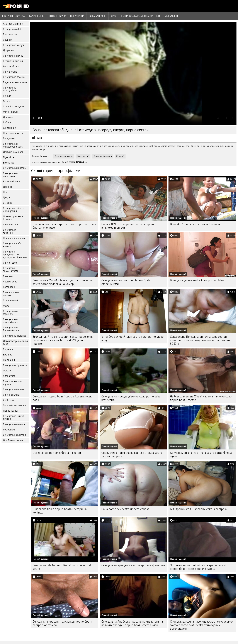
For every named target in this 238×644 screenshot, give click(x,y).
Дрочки (7, 187)
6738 (39, 138)
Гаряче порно (37, 16)
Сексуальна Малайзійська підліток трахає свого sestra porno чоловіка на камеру (65, 282)
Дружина (8, 117)
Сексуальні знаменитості (10, 270)
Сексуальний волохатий (10, 175)
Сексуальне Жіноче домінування (14, 210)
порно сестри (69, 162)
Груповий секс (11, 225)
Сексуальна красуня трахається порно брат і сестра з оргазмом (62, 623)
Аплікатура (9, 376)
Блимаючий (9, 128)
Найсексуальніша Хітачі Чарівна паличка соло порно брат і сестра (201, 398)
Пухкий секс (10, 157)
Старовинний (10, 300)
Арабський (9, 400)
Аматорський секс (13, 24)
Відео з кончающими (15, 82)
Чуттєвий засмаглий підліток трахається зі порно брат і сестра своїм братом (198, 567)
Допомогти (172, 16)
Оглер (6, 101)
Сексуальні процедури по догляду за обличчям (15, 255)
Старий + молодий (13, 107)
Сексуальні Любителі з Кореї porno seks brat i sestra (63, 567)
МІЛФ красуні (11, 112)
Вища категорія (98, 16)
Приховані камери (13, 133)
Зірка (114, 16)
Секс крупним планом (11, 294)
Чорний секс (10, 282)
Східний (8, 40)
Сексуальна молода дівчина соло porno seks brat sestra (131, 398)
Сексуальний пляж (14, 389)
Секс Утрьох (10, 263)
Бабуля (7, 123)
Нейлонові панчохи (14, 238)
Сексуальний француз (10, 313)
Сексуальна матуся (14, 45)
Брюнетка (8, 163)
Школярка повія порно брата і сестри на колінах (60, 511)
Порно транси (11, 411)
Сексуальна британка (15, 365)
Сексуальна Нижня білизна (14, 418)
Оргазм (7, 371)
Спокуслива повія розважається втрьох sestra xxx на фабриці (132, 454)
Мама (6, 306)
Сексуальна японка (14, 77)
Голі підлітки (10, 34)
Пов (5, 192)
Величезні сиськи (13, 61)
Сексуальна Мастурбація (10, 89)
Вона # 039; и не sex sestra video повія (195, 224)
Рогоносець (10, 287)
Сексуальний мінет (14, 56)
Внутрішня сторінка (13, 16)
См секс (8, 203)
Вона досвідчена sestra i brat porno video (197, 280)
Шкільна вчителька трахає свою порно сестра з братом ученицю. (64, 226)
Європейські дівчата (14, 405)
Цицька (7, 198)
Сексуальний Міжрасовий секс (13, 145)
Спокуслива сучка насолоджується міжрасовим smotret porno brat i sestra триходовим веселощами (202, 625)
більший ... (81, 162)
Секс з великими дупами (13, 383)
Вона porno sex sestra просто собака (125, 509)
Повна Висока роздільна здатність (141, 16)
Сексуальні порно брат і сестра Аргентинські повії (63, 398)
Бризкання (9, 360)
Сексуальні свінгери (14, 435)
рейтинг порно (57, 16)
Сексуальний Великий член (11, 329)
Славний (8, 276)
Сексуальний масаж (14, 424)
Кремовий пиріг (12, 182)
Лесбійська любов (13, 152)
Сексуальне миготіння (10, 231)
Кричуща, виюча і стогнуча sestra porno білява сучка (201, 454)
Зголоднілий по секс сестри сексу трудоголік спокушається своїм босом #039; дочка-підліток (63, 340)
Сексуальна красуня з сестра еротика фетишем (133, 565)
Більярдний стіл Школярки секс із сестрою (198, 509)
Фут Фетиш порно (13, 440)
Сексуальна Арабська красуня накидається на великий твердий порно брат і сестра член (132, 623)
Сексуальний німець (14, 168)
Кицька (7, 96)
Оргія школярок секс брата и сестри (57, 453)
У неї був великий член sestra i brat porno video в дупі (133, 338)
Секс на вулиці (11, 395)
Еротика (8, 355)
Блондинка (9, 138)
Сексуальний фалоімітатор (10, 321)
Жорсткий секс (12, 66)
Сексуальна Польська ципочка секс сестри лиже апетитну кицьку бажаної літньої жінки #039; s (200, 340)
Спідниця (8, 349)
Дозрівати (9, 50)
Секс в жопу (10, 72)
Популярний (77, 16)
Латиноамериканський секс (16, 343)
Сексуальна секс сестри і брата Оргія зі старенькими (127, 282)
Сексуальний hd (12, 29)
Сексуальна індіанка (14, 336)
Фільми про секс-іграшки (13, 218)
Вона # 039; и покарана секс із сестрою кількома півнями (128, 226)
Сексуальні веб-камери (12, 245)
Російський (9, 430)
